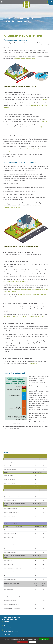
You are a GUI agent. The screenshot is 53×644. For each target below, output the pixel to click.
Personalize (32, 642)
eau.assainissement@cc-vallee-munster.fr (15, 282)
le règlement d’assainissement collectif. (25, 58)
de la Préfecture (32, 364)
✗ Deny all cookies (22, 642)
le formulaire (44, 99)
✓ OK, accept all (44, 639)
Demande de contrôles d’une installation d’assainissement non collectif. (24, 317)
